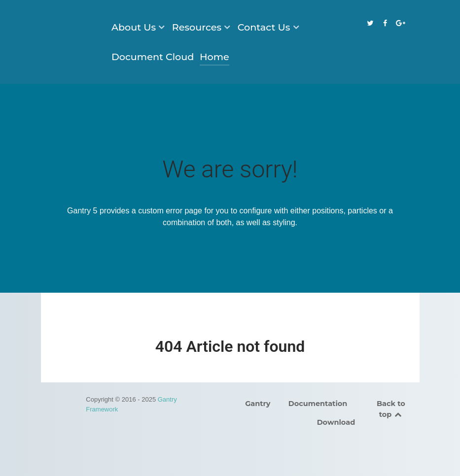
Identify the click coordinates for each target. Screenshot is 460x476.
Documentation (318, 404)
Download (336, 422)
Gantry (258, 404)
